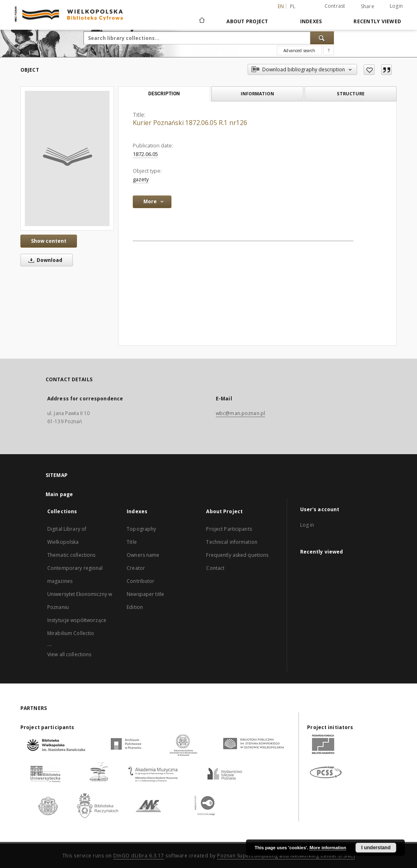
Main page (59, 494)
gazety (141, 179)
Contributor (140, 581)
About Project (247, 21)
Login (396, 6)
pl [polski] (293, 6)
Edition (135, 607)
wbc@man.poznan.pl (240, 413)
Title (132, 542)
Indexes (311, 21)
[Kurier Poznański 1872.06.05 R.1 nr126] (67, 158)
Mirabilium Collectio (71, 633)
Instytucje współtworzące (77, 620)
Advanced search (299, 51)
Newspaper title (145, 594)
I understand (376, 848)
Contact (215, 568)
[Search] (322, 38)
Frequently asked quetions (237, 555)
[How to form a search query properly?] (329, 51)
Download (44, 260)
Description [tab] (164, 94)
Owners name (143, 555)
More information (328, 848)
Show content (49, 241)
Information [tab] (257, 93)
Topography (141, 529)
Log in (307, 525)
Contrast (335, 6)
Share (368, 7)
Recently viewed (377, 21)
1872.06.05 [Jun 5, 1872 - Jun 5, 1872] (145, 154)
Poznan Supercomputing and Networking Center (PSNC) (286, 856)
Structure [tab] (351, 93)
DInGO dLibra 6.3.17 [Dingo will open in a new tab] (139, 856)
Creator (136, 568)
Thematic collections (71, 555)
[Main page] (201, 21)
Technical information (232, 542)
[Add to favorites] (369, 70)
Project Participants (229, 529)
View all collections (69, 654)
